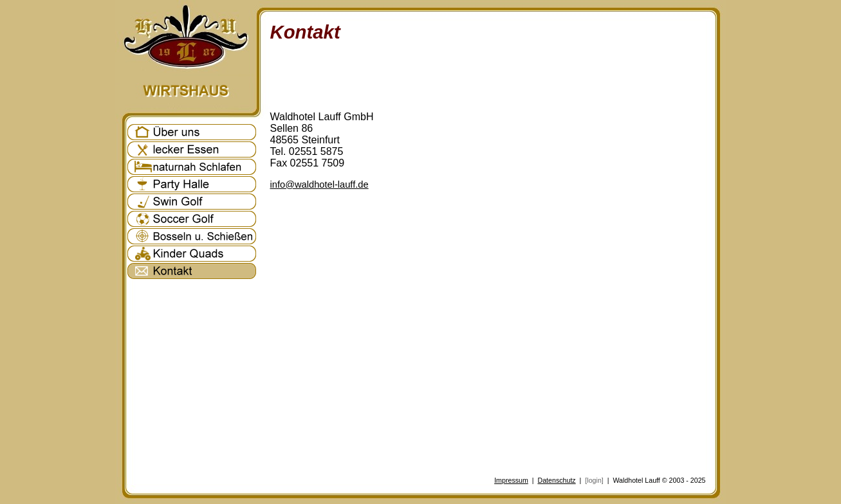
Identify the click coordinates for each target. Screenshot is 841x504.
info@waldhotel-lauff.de (319, 184)
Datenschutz (556, 480)
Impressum (511, 480)
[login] (594, 480)
